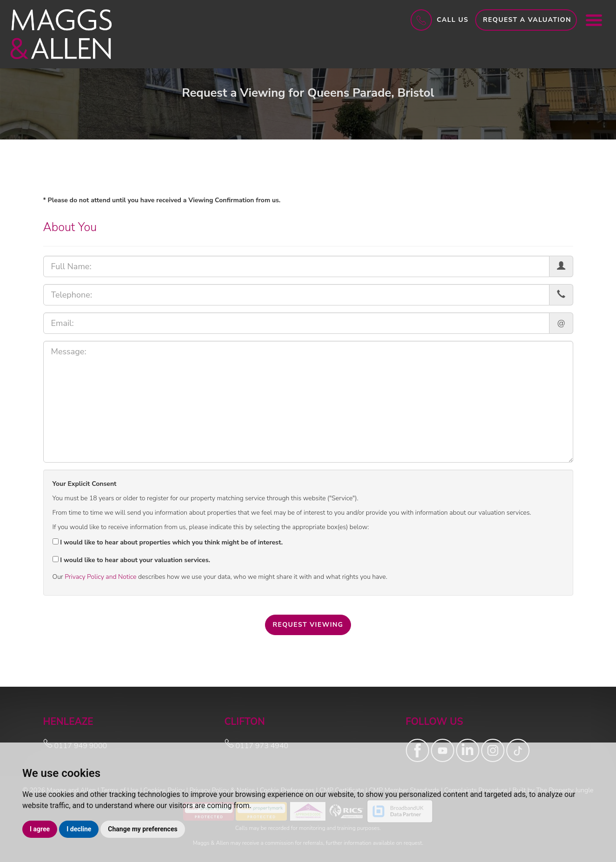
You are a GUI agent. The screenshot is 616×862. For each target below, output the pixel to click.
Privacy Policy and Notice (100, 577)
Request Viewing (308, 625)
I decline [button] (79, 829)
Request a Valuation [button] (527, 20)
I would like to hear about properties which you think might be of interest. (168, 542)
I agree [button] (40, 829)
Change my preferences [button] (142, 829)
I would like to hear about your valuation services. (131, 560)
